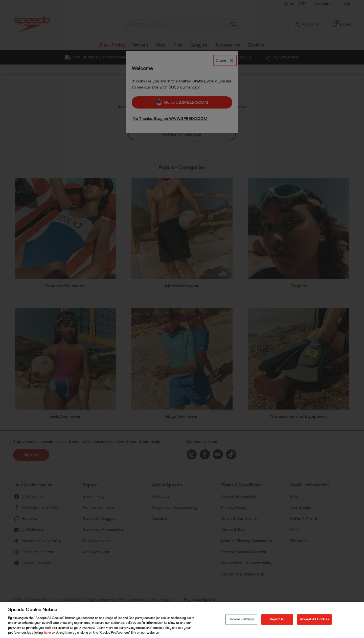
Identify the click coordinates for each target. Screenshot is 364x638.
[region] (182, 620)
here (47, 633)
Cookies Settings (241, 619)
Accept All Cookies (314, 619)
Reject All (277, 619)
